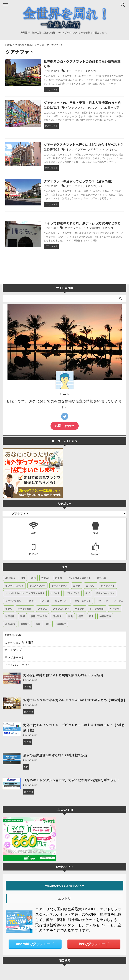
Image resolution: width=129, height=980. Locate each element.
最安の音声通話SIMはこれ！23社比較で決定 (55, 755)
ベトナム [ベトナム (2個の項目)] (119, 601)
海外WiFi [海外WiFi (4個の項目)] (10, 624)
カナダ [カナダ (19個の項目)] (77, 586)
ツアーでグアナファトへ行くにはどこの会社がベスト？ (84, 144)
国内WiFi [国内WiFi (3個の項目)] (57, 616)
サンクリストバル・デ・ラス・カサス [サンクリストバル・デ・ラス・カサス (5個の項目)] (25, 593)
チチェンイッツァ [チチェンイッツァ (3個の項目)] (105, 593)
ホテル (89, 108)
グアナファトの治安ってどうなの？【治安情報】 (79, 181)
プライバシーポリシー (19, 665)
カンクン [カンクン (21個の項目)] (91, 586)
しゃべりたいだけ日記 (19, 642)
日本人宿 (113, 108)
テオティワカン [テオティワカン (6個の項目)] (13, 601)
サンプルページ (14, 657)
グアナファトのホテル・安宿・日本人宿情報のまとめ (82, 103)
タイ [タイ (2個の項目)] (88, 593)
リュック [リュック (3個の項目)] (80, 609)
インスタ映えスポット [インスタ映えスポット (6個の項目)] (79, 578)
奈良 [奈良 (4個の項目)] (70, 616)
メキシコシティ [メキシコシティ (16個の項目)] (61, 609)
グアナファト (74, 71)
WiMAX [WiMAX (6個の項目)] (45, 578)
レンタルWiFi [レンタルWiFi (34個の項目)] (97, 609)
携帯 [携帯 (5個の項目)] (81, 616)
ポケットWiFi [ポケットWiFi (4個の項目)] (25, 609)
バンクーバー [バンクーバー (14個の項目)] (62, 601)
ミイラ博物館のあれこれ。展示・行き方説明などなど (82, 223)
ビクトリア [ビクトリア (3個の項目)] (102, 601)
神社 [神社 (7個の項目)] (48, 624)
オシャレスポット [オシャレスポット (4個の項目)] (14, 586)
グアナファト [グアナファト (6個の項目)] (108, 586)
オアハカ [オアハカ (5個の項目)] (101, 578)
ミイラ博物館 (92, 228)
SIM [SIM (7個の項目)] (23, 578)
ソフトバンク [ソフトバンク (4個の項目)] (73, 593)
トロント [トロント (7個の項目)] (32, 601)
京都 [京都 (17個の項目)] (22, 616)
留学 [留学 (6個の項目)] (38, 624)
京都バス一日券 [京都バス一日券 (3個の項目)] (39, 616)
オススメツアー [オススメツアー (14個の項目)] (37, 586)
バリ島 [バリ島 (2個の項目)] (46, 601)
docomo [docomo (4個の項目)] (10, 578)
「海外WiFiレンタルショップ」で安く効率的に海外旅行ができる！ (71, 780)
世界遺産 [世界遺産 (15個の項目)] (10, 616)
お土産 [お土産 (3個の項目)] (59, 578)
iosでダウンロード (94, 944)
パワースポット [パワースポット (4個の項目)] (83, 601)
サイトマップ (13, 650)
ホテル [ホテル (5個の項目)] (9, 609)
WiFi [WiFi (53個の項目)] (33, 578)
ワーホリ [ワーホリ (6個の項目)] (115, 609)
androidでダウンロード (35, 944)
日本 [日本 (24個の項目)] (91, 616)
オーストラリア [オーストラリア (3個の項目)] (59, 586)
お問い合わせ (65, 426)
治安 (100, 186)
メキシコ (90, 71)
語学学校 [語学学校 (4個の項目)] (61, 624)
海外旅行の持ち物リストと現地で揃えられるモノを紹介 (63, 675)
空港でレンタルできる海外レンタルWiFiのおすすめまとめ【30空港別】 (75, 700)
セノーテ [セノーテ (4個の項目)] (55, 593)
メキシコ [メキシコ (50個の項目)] (43, 609)
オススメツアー (76, 150)
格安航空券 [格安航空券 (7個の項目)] (105, 616)
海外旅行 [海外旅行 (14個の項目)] (25, 624)
